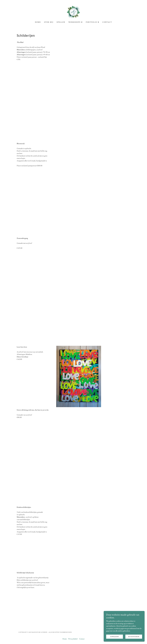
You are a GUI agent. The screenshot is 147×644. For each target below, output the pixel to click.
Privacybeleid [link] (73, 639)
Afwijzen (115, 637)
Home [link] (38, 22)
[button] (76, 22)
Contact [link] (107, 22)
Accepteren (134, 637)
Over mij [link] (49, 22)
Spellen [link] (61, 22)
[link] (73, 12)
